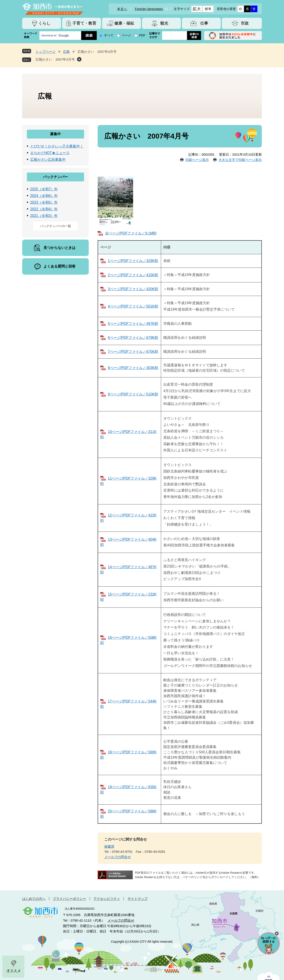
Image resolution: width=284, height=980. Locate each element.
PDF (142, 35)
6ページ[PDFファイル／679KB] (133, 338)
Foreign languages (149, 9)
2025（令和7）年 (44, 189)
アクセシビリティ (107, 899)
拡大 (197, 9)
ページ (126, 35)
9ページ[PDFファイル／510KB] (133, 394)
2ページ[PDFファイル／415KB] (133, 275)
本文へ (122, 9)
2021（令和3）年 (44, 216)
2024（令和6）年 (44, 196)
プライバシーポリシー (69, 899)
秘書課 (109, 846)
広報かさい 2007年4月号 (55, 59)
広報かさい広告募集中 (48, 160)
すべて (109, 35)
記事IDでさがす (155, 35)
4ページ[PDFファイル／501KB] (133, 306)
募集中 (55, 134)
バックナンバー (55, 177)
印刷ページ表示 (197, 160)
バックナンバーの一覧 (55, 226)
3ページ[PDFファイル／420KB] (133, 289)
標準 (208, 9)
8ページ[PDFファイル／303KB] (133, 368)
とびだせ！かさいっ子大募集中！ (57, 146)
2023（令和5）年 (44, 202)
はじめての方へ (34, 899)
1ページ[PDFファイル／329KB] (133, 261)
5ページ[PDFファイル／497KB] (133, 324)
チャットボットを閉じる (277, 934)
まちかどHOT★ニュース (50, 153)
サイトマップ (138, 899)
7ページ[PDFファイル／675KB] (133, 352)
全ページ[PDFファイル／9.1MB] (131, 233)
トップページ (45, 52)
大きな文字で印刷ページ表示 (240, 160)
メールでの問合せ (118, 857)
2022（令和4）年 (44, 209)
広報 (66, 52)
